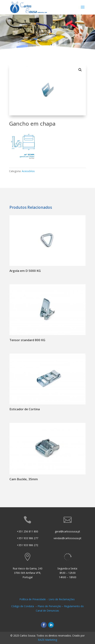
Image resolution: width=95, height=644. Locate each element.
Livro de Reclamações (62, 599)
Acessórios (28, 171)
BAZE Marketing (47, 640)
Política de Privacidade (33, 599)
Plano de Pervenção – (51, 606)
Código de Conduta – (24, 606)
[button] (80, 70)
